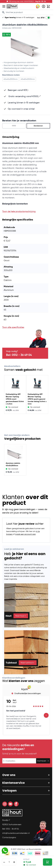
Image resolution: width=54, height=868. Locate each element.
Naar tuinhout (28, 663)
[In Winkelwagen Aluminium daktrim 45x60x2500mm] (48, 862)
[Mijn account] (44, 6)
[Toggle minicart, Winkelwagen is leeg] (48, 6)
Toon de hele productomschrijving (19, 211)
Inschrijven (43, 761)
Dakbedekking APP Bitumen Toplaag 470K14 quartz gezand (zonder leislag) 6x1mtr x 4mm (37, 399)
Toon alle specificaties (13, 327)
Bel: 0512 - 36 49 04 (19, 355)
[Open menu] (4, 6)
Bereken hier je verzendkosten (19, 120)
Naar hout (21, 616)
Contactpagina (9, 837)
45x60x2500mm (28, 79)
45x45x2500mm (11, 79)
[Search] (3, 12)
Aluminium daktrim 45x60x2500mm (25, 25)
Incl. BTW (41, 18)
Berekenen (38, 126)
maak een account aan (25, 534)
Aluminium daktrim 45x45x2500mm (13, 464)
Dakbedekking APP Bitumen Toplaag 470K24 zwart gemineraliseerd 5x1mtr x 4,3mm (15, 399)
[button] (26, 775)
